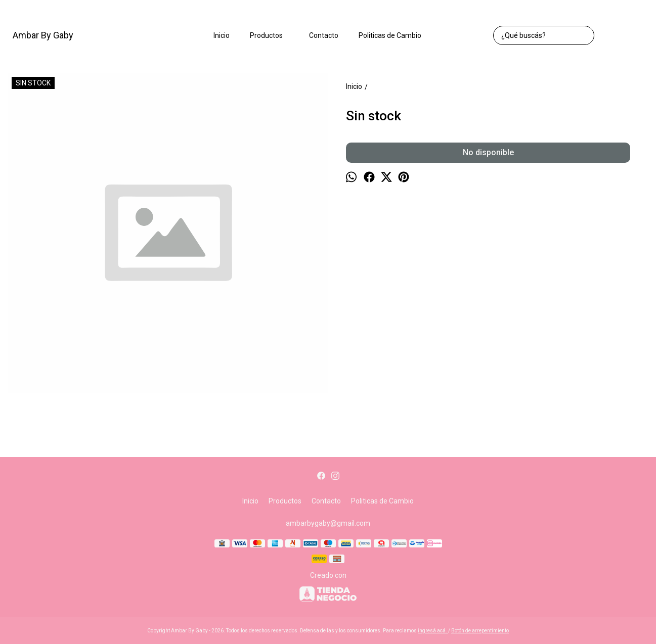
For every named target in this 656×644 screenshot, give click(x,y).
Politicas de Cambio (390, 35)
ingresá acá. (433, 631)
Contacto (324, 35)
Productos (271, 35)
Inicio (222, 35)
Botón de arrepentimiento (480, 631)
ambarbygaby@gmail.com (328, 523)
